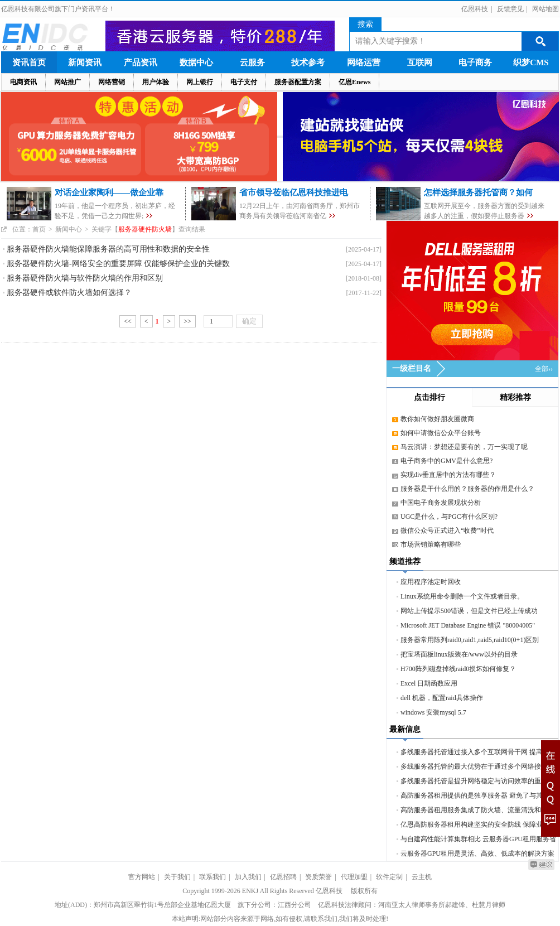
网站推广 (67, 82)
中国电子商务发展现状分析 (441, 503)
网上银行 (200, 82)
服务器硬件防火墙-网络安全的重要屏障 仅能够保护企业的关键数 (118, 264)
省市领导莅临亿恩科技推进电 (294, 192)
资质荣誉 (318, 877)
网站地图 (545, 9)
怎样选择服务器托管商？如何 (478, 192)
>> (187, 321)
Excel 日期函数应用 (429, 683)
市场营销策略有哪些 (431, 544)
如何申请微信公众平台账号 (441, 433)
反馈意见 (510, 9)
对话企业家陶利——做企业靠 (109, 192)
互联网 (420, 62)
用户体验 (156, 82)
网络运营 (364, 62)
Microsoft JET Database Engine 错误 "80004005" (468, 625)
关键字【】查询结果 (148, 229)
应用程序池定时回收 (431, 582)
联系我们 (213, 877)
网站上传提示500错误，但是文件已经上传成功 (469, 611)
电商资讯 (23, 82)
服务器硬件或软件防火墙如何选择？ (69, 293)
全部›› (544, 369)
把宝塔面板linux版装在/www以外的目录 (459, 654)
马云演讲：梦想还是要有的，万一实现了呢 (464, 447)
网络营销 (112, 82)
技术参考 (308, 62)
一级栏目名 (412, 368)
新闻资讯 (85, 62)
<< (128, 321)
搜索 (365, 24)
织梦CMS (531, 62)
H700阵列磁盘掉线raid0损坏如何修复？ (458, 669)
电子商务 (475, 62)
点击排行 (429, 397)
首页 (39, 229)
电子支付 (244, 82)
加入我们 (248, 877)
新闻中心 (69, 229)
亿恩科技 (475, 9)
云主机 (422, 877)
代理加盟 (354, 877)
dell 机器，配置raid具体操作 (442, 698)
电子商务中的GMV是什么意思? (446, 461)
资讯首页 (29, 62)
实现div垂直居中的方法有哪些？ (448, 475)
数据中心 (196, 62)
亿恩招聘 (283, 877)
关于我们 (177, 877)
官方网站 (142, 877)
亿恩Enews (354, 82)
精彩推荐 (515, 397)
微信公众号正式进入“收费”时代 (447, 530)
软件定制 (389, 877)
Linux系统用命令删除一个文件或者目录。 (462, 596)
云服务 (252, 62)
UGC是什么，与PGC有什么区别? (449, 517)
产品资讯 (141, 62)
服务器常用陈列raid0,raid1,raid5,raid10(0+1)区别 (470, 640)
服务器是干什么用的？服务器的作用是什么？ (467, 489)
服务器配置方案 (298, 82)
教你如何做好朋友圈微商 (437, 419)
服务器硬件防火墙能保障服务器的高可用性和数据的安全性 (108, 249)
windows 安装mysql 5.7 (433, 712)
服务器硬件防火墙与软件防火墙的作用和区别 (85, 278)
